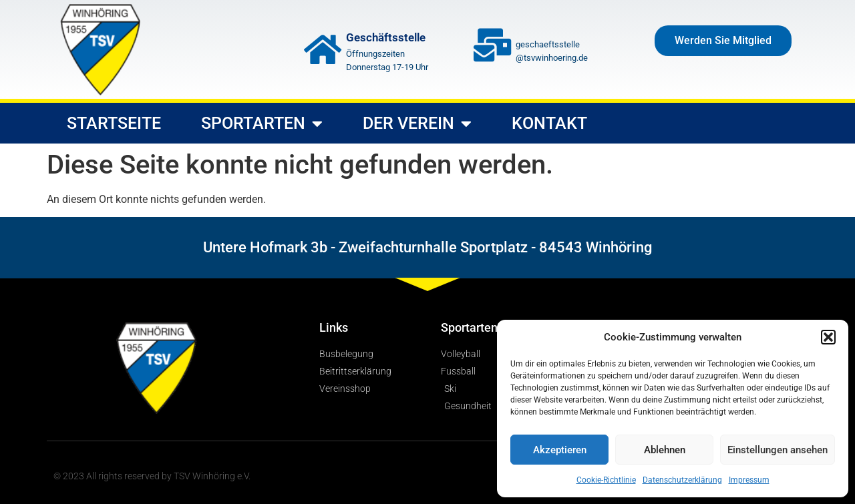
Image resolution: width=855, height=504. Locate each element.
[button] (828, 337)
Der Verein (417, 123)
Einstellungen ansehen (778, 450)
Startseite (114, 123)
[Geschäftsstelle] (323, 49)
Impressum (749, 480)
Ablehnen (665, 450)
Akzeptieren (560, 450)
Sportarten (262, 123)
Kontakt (549, 123)
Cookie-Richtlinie (606, 480)
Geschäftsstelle (386, 37)
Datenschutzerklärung (682, 480)
